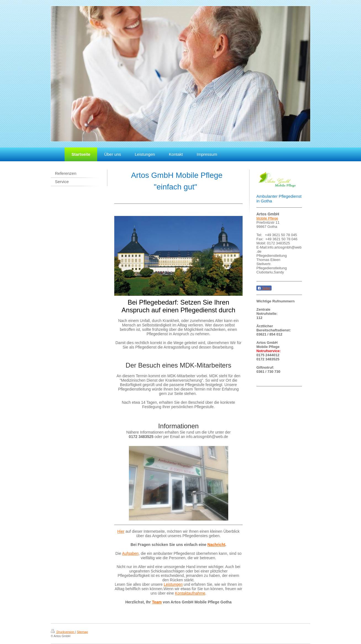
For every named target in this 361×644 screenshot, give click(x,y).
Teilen (264, 288)
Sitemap (82, 632)
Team (157, 602)
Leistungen (173, 584)
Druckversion (63, 632)
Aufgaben (130, 553)
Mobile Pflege (267, 218)
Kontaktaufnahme (190, 593)
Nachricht (217, 545)
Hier (121, 531)
